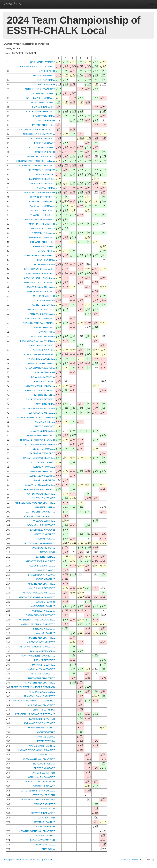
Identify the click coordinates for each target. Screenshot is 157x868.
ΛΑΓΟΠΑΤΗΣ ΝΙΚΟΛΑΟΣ (42, 206)
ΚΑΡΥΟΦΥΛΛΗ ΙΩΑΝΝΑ (43, 336)
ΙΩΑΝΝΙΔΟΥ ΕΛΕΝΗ (45, 152)
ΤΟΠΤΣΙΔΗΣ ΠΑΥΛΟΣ (44, 786)
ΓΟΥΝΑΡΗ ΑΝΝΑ (46, 332)
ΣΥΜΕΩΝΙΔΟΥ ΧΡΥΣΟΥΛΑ (41, 575)
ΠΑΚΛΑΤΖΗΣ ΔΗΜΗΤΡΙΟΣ (42, 678)
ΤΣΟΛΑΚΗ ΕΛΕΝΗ (45, 71)
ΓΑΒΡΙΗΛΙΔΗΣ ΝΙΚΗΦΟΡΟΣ (41, 201)
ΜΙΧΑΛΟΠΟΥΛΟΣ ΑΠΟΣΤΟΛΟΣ (39, 593)
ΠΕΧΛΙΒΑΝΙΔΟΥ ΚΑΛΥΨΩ (42, 530)
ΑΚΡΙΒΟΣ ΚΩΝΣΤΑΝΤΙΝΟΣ (41, 705)
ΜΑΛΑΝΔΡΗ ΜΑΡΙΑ (45, 507)
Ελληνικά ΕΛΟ (13, 4)
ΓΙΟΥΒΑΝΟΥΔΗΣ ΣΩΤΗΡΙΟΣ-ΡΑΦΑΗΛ (36, 161)
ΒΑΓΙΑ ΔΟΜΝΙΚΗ (46, 818)
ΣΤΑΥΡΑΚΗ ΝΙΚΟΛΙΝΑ (44, 264)
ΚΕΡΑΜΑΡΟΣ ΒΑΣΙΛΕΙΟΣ (42, 431)
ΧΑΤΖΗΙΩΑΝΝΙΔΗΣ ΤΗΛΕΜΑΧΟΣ (38, 791)
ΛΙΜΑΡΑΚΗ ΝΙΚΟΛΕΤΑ (43, 233)
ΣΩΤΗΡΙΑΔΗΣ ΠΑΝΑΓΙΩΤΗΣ (41, 512)
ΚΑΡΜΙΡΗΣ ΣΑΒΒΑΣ (45, 381)
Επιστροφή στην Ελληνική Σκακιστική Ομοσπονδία (28, 860)
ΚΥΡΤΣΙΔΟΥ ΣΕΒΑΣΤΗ (43, 795)
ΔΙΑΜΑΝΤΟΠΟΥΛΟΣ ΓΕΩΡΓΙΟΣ (39, 458)
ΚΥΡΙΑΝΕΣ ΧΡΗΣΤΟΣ (44, 804)
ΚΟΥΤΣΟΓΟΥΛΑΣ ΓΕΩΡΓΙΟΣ (40, 494)
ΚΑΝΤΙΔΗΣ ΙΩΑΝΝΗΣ (44, 94)
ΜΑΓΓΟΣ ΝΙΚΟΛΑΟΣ (44, 426)
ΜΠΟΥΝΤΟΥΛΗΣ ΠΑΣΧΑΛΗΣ (40, 386)
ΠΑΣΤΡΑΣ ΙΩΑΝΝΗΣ (45, 822)
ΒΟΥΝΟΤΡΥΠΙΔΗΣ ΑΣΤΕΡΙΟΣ (40, 390)
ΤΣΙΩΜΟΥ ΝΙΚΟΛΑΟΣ (44, 467)
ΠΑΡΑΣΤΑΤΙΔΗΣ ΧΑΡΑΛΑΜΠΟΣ (39, 219)
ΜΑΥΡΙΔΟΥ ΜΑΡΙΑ (45, 404)
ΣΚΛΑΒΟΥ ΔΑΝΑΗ (46, 602)
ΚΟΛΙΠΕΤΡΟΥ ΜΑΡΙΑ (44, 116)
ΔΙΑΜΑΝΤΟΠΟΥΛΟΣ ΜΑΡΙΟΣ (40, 485)
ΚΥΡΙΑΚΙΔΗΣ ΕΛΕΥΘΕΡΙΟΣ (41, 359)
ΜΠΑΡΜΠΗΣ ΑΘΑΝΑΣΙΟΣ (42, 692)
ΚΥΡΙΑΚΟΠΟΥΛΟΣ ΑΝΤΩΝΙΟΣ (40, 723)
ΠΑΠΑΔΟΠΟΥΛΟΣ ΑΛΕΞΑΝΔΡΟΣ (38, 323)
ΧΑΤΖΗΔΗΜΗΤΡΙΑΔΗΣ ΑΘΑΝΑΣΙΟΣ (37, 620)
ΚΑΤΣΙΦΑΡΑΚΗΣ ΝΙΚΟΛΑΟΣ (41, 98)
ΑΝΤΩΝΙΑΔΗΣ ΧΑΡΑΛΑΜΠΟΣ (40, 89)
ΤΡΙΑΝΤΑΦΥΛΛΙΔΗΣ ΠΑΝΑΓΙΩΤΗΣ (37, 656)
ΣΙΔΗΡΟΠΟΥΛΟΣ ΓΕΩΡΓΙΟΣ (40, 399)
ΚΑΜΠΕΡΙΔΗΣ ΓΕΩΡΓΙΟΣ (42, 345)
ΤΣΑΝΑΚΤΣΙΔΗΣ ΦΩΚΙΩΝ (42, 719)
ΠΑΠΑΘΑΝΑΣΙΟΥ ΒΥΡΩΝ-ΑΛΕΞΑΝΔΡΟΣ (34, 701)
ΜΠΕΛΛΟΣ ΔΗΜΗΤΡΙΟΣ (43, 242)
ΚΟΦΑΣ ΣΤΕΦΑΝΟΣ (45, 570)
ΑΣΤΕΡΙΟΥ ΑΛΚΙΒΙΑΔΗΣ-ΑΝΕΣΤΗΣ (37, 647)
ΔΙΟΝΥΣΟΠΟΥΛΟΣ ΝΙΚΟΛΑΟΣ (39, 318)
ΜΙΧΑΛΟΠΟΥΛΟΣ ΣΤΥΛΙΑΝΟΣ (39, 282)
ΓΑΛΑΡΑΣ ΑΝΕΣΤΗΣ (45, 175)
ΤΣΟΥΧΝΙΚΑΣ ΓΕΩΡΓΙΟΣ (42, 184)
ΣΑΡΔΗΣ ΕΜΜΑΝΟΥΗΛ (43, 377)
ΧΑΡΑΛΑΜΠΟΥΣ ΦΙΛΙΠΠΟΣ (41, 291)
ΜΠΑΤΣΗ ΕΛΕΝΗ (46, 121)
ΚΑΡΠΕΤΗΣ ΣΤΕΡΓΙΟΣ (43, 305)
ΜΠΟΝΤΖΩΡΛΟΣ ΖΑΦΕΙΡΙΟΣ (40, 561)
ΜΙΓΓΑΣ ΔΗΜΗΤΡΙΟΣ (44, 327)
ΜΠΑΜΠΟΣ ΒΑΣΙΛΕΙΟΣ (43, 210)
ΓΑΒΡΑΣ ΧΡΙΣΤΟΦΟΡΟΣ (42, 453)
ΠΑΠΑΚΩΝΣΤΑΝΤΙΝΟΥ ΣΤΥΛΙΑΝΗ (38, 440)
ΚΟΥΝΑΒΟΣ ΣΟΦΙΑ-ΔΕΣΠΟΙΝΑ (39, 408)
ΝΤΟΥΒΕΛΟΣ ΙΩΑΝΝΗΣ (43, 462)
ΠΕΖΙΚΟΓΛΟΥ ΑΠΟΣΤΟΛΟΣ (41, 413)
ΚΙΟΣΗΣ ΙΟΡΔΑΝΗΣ (45, 579)
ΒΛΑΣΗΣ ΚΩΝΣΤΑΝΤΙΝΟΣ (42, 638)
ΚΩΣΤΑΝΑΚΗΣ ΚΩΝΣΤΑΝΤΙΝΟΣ (39, 759)
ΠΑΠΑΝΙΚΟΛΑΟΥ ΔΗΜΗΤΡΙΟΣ (39, 111)
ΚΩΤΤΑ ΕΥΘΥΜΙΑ (46, 741)
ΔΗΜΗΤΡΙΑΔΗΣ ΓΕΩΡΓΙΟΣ (41, 588)
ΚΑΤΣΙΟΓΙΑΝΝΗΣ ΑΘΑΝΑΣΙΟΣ (39, 269)
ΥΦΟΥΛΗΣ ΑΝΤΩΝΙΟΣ (44, 498)
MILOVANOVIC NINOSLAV (41, 170)
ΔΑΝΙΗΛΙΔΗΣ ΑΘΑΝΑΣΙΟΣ (42, 777)
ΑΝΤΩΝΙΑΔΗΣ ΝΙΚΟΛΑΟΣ (42, 237)
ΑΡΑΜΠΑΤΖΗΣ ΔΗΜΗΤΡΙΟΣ (41, 435)
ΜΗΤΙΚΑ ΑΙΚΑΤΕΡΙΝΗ (44, 296)
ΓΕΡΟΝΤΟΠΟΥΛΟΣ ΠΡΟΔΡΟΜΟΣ (38, 67)
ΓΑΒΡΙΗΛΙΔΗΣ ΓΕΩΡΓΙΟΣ (42, 179)
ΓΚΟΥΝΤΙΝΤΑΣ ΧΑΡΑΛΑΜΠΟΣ (39, 543)
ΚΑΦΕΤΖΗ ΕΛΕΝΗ (45, 827)
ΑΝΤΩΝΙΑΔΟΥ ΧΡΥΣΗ (44, 773)
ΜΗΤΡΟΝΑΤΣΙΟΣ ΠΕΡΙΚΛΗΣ (40, 548)
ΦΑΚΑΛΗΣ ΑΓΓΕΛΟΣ (44, 845)
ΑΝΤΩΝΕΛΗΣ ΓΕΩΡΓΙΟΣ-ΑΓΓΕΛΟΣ (37, 130)
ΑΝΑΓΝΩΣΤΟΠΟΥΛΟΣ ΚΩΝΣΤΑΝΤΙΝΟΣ (35, 503)
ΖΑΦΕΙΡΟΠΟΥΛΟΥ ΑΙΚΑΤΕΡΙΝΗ (39, 192)
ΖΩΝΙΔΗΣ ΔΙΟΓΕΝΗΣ (44, 395)
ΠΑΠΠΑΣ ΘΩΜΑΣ (46, 737)
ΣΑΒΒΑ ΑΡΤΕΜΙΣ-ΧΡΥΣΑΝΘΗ (40, 782)
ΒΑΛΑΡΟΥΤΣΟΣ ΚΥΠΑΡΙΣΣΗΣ (39, 278)
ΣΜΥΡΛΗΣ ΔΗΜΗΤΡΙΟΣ (43, 125)
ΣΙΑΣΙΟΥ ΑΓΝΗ (47, 552)
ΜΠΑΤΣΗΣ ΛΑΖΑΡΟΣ (44, 534)
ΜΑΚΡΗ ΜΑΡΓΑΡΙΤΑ (45, 480)
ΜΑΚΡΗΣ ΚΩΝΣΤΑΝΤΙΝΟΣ (41, 584)
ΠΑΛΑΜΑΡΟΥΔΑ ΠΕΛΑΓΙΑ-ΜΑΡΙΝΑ (37, 800)
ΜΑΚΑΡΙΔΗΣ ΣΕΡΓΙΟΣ (44, 665)
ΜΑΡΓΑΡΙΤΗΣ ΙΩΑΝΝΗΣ (43, 606)
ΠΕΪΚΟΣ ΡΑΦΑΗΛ (46, 539)
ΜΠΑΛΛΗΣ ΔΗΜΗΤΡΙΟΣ (43, 471)
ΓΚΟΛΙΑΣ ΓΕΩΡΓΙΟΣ (45, 660)
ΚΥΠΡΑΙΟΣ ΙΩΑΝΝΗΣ (44, 246)
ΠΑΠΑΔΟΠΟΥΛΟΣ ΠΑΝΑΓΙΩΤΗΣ (38, 516)
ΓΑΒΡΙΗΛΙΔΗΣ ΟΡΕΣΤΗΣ (42, 674)
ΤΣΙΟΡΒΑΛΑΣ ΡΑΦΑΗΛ (43, 764)
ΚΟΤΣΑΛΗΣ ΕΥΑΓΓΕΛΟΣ (42, 314)
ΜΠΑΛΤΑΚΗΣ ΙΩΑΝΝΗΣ (43, 103)
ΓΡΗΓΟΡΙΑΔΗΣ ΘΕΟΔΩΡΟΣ (41, 273)
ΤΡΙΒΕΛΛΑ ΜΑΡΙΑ (46, 80)
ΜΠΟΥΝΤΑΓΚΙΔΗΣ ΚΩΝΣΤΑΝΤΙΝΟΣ (37, 831)
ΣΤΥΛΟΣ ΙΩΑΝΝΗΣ (45, 836)
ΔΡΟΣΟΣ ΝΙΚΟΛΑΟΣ (44, 768)
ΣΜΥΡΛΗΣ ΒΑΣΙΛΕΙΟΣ (44, 107)
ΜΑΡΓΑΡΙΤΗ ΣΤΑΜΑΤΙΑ (43, 228)
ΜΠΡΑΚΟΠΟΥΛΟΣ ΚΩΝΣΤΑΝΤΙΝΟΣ (37, 165)
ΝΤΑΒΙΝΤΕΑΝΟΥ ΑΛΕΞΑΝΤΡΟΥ (39, 255)
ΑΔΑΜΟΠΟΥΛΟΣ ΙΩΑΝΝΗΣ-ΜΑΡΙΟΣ (36, 750)
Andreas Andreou (130, 860)
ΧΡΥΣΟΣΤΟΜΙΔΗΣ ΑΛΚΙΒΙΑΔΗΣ (39, 354)
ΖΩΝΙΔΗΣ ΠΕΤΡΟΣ (45, 557)
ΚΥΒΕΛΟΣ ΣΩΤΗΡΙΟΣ (44, 521)
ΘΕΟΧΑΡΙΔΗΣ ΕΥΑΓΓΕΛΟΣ (41, 525)
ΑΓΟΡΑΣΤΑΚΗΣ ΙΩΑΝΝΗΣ (42, 746)
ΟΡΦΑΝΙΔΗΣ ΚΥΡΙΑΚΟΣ (42, 62)
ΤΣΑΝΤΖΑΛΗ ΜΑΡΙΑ (45, 188)
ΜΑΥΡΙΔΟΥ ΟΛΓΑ (46, 260)
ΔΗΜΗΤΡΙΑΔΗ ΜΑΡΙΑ (44, 710)
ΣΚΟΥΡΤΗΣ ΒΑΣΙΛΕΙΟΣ (43, 813)
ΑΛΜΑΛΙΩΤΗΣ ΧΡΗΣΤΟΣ (42, 215)
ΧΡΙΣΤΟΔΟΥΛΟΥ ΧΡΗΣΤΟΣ (41, 642)
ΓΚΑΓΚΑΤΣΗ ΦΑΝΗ (45, 372)
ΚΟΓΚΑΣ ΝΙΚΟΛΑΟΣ (45, 143)
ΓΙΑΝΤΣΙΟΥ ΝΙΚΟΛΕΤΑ (43, 629)
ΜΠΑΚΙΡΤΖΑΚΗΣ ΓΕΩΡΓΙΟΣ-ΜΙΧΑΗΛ (36, 417)
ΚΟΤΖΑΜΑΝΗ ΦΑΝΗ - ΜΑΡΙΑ (40, 444)
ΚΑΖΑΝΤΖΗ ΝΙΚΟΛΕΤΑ (43, 611)
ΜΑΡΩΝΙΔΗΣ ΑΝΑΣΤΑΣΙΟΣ (41, 669)
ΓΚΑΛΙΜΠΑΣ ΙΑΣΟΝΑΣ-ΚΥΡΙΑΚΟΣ (38, 341)
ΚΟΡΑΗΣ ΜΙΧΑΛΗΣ (45, 755)
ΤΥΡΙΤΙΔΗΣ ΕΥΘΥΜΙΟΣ (43, 76)
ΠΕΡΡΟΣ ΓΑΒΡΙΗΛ (45, 251)
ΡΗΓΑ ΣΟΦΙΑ (48, 849)
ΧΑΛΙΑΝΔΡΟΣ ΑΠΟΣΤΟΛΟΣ (41, 287)
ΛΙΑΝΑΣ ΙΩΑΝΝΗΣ (46, 633)
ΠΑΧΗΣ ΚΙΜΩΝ (47, 809)
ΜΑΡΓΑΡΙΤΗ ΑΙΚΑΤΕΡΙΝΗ (42, 224)
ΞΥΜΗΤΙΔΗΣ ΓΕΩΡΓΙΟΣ (43, 138)
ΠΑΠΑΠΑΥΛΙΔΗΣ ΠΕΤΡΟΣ (42, 363)
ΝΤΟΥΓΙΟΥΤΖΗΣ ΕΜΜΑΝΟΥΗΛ (39, 134)
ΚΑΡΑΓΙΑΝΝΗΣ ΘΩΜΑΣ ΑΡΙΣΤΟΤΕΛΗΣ (35, 714)
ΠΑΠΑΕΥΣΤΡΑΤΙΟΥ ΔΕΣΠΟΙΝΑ (39, 368)
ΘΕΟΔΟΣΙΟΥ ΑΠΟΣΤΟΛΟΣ (41, 309)
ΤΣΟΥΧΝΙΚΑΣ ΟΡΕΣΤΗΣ (42, 197)
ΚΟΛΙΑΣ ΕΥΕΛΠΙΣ (46, 732)
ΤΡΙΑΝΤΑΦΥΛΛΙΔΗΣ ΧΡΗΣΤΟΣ (39, 696)
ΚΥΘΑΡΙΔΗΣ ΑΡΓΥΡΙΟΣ (43, 350)
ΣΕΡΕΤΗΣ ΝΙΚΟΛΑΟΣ (44, 449)
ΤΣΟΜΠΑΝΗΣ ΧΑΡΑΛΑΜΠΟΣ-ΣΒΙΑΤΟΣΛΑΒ (33, 687)
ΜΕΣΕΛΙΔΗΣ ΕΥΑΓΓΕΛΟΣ (42, 566)
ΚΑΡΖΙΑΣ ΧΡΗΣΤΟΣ (45, 422)
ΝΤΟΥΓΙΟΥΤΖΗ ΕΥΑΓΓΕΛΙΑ (41, 157)
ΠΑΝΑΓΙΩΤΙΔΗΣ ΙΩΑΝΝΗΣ (42, 728)
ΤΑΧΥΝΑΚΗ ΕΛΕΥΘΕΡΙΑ (42, 651)
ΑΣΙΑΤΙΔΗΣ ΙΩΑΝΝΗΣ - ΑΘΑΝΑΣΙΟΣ (37, 597)
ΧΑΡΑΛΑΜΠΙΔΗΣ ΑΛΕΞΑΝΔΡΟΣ (38, 489)
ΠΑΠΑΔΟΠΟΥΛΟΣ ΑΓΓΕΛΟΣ (40, 615)
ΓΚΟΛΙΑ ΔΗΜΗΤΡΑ (45, 300)
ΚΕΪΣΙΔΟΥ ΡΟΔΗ (46, 84)
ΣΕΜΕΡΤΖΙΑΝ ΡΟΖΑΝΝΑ (42, 476)
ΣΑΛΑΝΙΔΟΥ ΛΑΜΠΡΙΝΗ (42, 840)
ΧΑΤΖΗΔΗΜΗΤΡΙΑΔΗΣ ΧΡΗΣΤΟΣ (38, 624)
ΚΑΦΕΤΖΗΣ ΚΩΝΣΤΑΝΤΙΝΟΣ (40, 683)
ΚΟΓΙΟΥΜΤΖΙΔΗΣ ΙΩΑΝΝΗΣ (41, 148)
